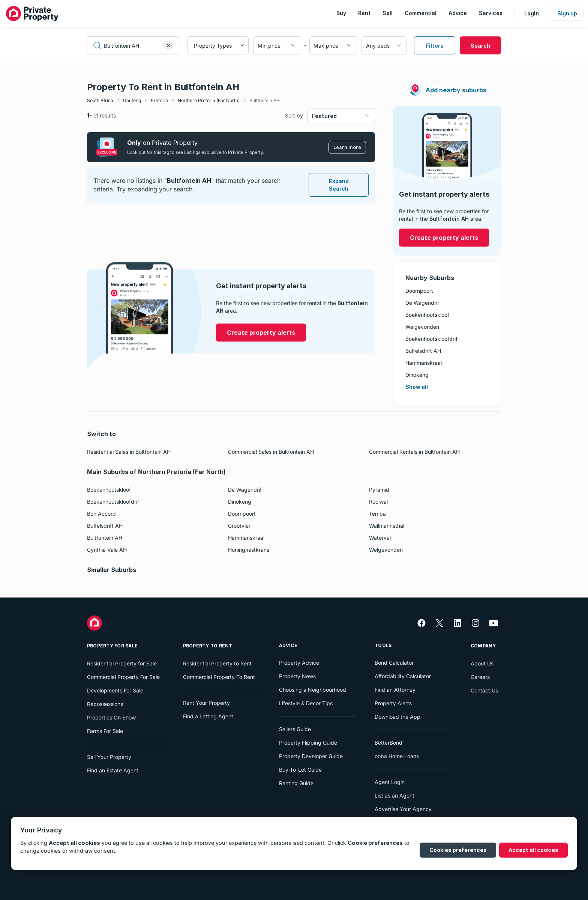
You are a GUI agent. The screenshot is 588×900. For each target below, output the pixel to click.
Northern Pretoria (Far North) (209, 100)
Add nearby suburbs (448, 90)
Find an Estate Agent (113, 770)
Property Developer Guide (311, 756)
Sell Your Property (109, 757)
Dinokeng (417, 375)
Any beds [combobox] (378, 46)
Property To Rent (208, 646)
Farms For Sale (105, 731)
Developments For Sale (115, 690)
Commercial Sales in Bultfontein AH (271, 452)
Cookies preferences (458, 850)
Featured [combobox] (324, 116)
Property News (297, 676)
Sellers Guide (295, 729)
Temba (377, 514)
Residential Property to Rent (217, 663)
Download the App (397, 717)
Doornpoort (419, 291)
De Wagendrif (422, 303)
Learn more (347, 147)
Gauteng (132, 100)
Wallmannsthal (387, 526)
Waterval (380, 538)
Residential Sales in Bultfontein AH (129, 452)
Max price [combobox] (326, 46)
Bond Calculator (394, 663)
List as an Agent (394, 795)
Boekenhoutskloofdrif (431, 339)
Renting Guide (296, 783)
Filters (435, 46)
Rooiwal (378, 502)
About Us (482, 663)
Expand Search (339, 185)
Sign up (567, 13)
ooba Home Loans (397, 756)
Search (480, 46)
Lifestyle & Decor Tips (306, 703)
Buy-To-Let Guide (300, 770)
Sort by (294, 115)
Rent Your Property (206, 703)
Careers (480, 677)
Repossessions (105, 704)
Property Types (213, 46)
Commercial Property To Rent (219, 677)
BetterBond (388, 743)
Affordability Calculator (403, 676)
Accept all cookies (533, 850)
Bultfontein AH (265, 100)
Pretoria (159, 100)
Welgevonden (422, 327)
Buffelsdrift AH (423, 351)
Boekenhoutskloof (427, 315)
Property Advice (299, 663)
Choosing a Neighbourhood (313, 690)
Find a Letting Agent (208, 716)
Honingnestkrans (249, 550)
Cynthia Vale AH (107, 550)
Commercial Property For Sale (123, 677)
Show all (417, 387)
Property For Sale (112, 646)
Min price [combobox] (269, 46)
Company (483, 646)
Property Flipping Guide (308, 743)
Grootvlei (239, 526)
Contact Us (484, 690)
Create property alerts (444, 238)
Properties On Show (111, 717)
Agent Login (390, 782)
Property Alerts (393, 703)
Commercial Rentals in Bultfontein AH (414, 452)
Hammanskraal (424, 363)
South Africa (100, 100)
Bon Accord (101, 514)
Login (532, 13)
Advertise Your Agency (403, 809)
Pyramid (379, 490)
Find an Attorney (395, 690)
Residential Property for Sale (122, 663)
